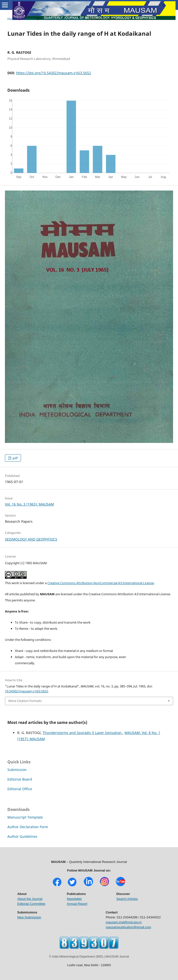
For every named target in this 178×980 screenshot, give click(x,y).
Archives (29, 19)
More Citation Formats (25, 701)
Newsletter (74, 899)
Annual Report (77, 904)
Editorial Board (20, 779)
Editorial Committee (31, 904)
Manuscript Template (25, 817)
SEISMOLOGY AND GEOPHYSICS (31, 539)
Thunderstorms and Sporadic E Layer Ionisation (83, 733)
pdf (15, 458)
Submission (17, 770)
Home (12, 19)
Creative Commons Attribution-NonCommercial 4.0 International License (101, 583)
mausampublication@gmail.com (128, 927)
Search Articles (127, 899)
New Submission (29, 917)
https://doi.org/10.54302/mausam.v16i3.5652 (53, 73)
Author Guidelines (22, 836)
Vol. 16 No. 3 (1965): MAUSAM (63, 19)
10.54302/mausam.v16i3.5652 (27, 691)
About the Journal (30, 899)
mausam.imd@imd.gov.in (124, 922)
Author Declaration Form (28, 827)
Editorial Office (20, 789)
